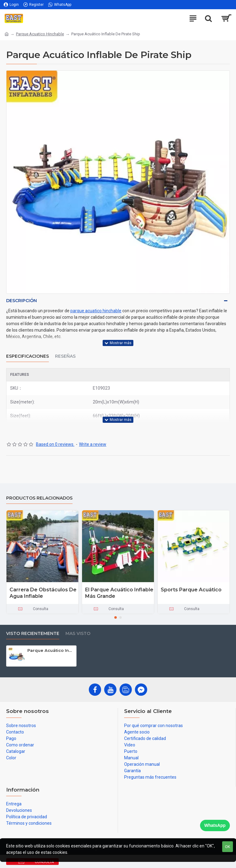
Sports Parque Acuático (191, 590)
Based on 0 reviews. (55, 444)
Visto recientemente (33, 634)
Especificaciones (28, 356)
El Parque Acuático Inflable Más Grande (119, 593)
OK (228, 847)
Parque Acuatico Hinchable (40, 34)
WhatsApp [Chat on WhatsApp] (215, 825)
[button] (116, 617)
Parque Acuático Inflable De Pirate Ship (51, 650)
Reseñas (65, 356)
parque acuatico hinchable (96, 311)
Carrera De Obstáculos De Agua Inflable (43, 593)
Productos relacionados (39, 498)
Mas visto (78, 634)
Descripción (22, 301)
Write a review (93, 444)
